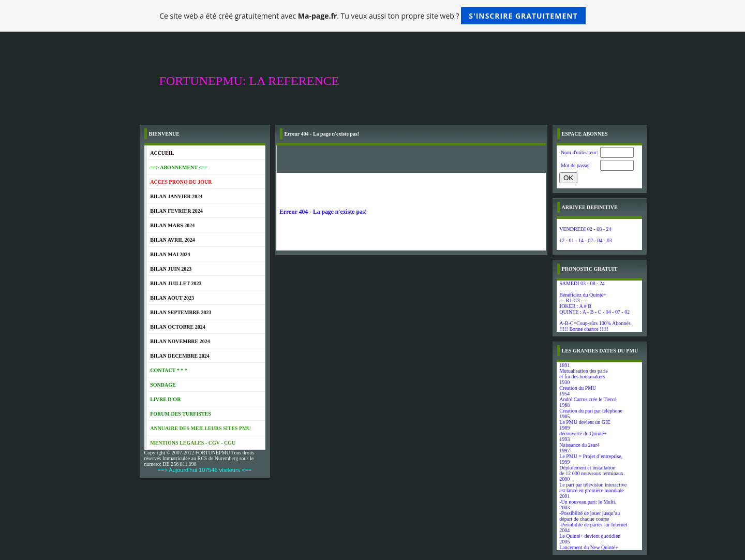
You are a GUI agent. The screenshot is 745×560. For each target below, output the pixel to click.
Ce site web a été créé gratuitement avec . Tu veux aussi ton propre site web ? (372, 16)
